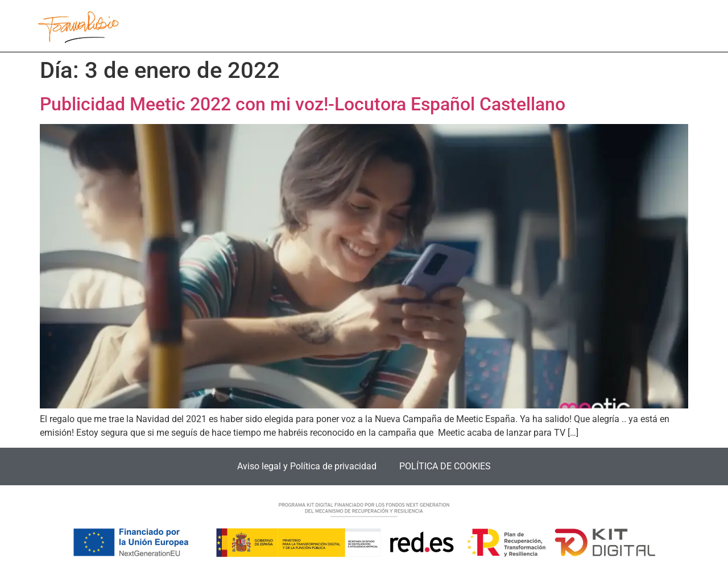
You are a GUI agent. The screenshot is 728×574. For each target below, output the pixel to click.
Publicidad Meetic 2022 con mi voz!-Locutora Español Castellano (303, 104)
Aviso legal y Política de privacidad (307, 466)
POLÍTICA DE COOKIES (445, 466)
